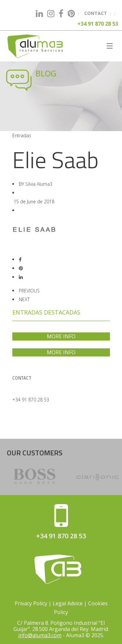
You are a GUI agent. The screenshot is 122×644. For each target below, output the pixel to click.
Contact (22, 378)
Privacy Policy (31, 603)
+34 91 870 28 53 (31, 400)
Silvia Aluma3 (39, 184)
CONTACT (96, 13)
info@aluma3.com (40, 635)
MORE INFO (61, 336)
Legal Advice (68, 603)
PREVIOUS (29, 291)
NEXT (24, 299)
